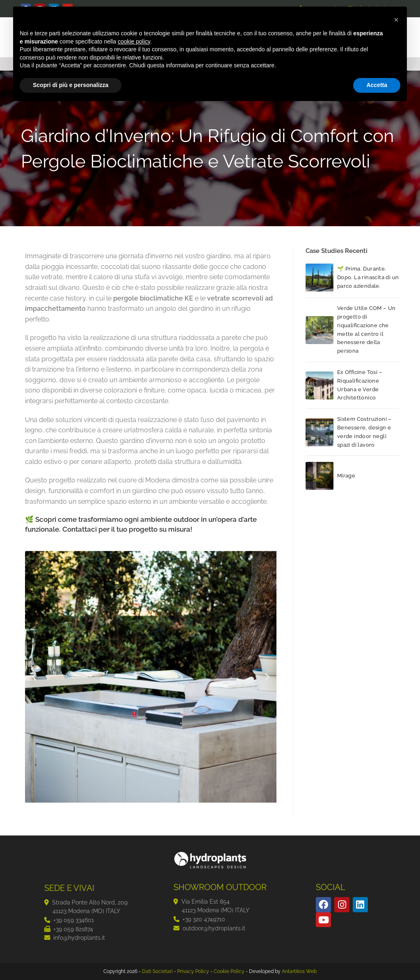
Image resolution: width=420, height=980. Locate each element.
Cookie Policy (229, 971)
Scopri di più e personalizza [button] (71, 85)
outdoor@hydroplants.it (214, 928)
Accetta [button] (377, 85)
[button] (34, 677)
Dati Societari (157, 971)
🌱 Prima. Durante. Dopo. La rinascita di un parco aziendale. (368, 277)
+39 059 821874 (73, 929)
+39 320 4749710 (204, 919)
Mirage (346, 476)
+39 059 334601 (74, 920)
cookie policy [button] (134, 41)
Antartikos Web (299, 971)
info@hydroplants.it (79, 938)
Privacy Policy (193, 971)
